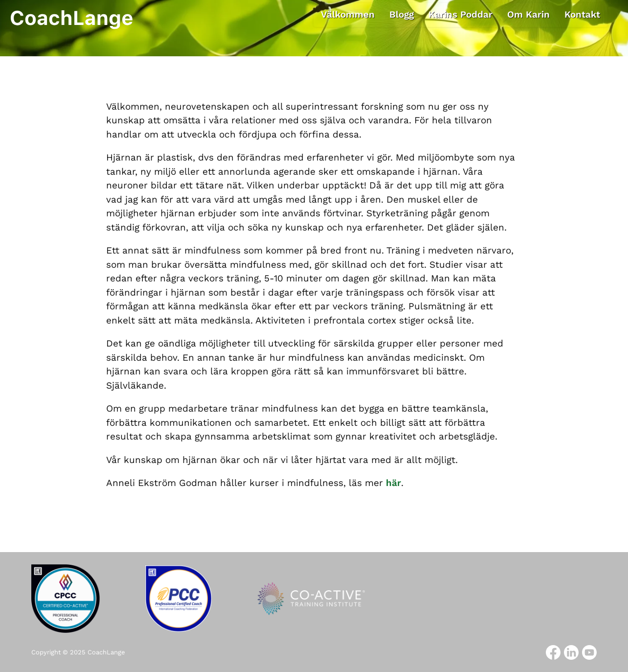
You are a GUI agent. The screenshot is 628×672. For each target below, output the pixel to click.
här (393, 483)
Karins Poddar (460, 14)
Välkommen (348, 14)
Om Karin (528, 14)
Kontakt (582, 14)
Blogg (402, 14)
